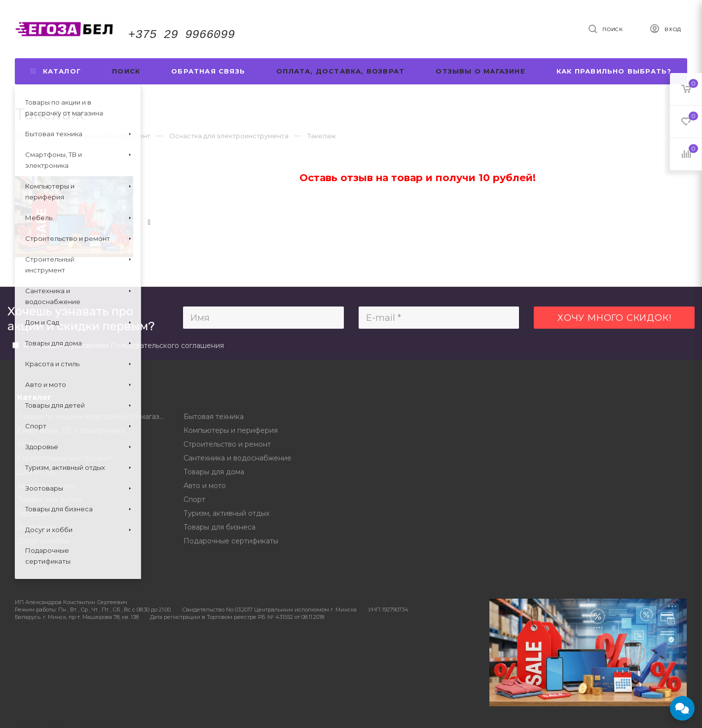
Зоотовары (37, 527)
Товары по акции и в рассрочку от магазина (93, 417)
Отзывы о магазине (480, 71)
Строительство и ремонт (227, 444)
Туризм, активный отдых (226, 513)
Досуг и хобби (43, 541)
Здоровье (35, 513)
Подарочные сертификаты (231, 541)
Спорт (194, 499)
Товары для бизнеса (220, 527)
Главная (28, 136)
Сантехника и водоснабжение (238, 458)
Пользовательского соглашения (167, 345)
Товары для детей (49, 499)
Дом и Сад (36, 472)
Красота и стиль (46, 486)
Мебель (31, 444)
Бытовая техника (214, 417)
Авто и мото (205, 486)
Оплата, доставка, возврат (340, 71)
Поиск (126, 71)
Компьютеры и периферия (231, 430)
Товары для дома (214, 472)
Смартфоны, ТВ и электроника (71, 430)
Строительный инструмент (65, 458)
